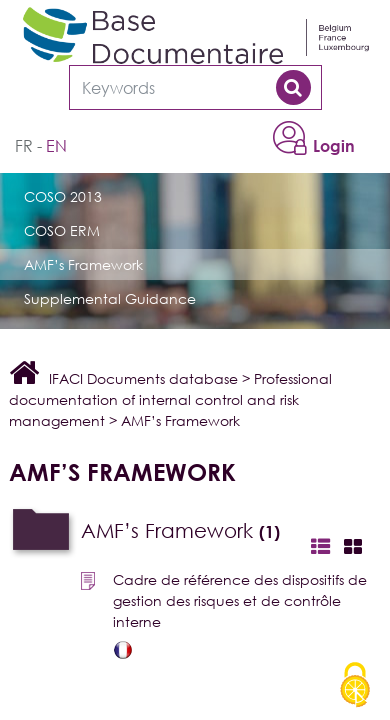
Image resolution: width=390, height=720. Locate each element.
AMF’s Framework (83, 264)
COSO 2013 (63, 196)
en (56, 146)
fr (24, 146)
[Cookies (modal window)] (355, 686)
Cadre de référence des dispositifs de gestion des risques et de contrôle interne (240, 600)
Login (334, 146)
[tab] (199, 531)
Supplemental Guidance (110, 298)
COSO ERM (62, 230)
